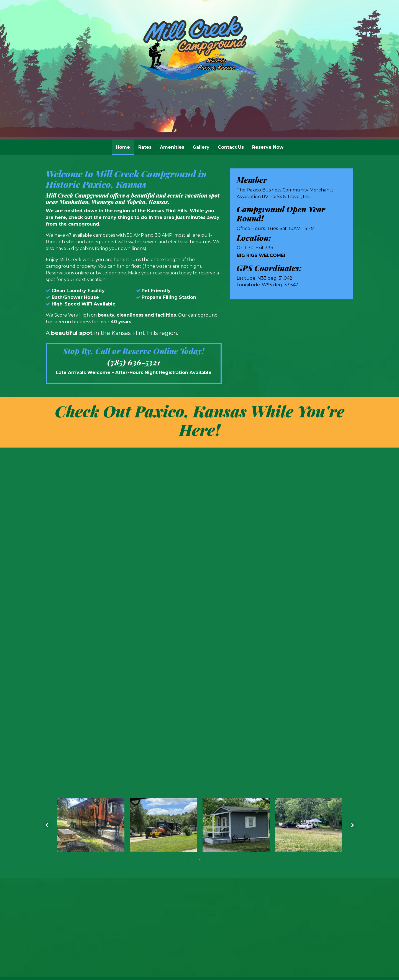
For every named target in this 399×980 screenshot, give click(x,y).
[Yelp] (196, 681)
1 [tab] (191, 551)
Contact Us (231, 147)
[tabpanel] (91, 517)
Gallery (201, 147)
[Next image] (354, 517)
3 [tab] (208, 551)
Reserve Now (268, 147)
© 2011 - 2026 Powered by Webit (85, 742)
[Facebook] (185, 681)
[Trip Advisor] (211, 681)
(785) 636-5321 (134, 362)
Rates (145, 147)
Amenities (172, 147)
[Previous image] (46, 517)
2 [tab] (199, 551)
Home (125, 146)
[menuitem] (123, 147)
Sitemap (259, 742)
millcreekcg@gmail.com (199, 709)
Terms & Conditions (296, 742)
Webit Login (337, 742)
